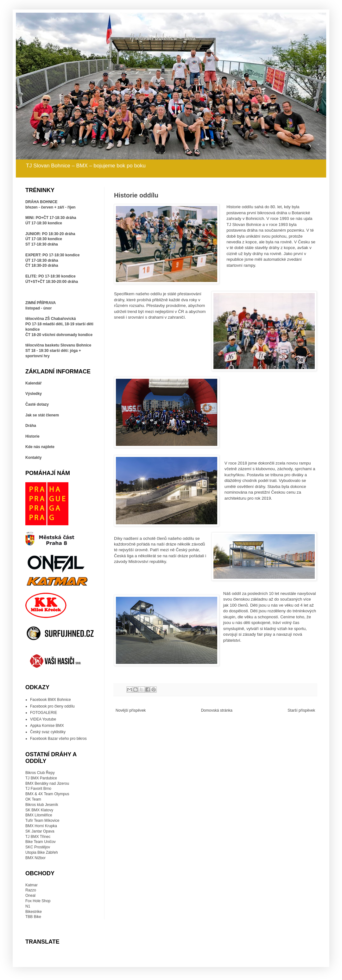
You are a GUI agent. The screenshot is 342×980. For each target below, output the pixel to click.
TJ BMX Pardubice (41, 778)
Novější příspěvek (131, 710)
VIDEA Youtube (43, 719)
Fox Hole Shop (38, 901)
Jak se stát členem (42, 415)
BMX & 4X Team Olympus (47, 794)
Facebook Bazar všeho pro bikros (58, 739)
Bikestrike (34, 912)
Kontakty (33, 458)
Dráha (31, 426)
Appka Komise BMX (47, 726)
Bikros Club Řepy (40, 773)
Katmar (32, 885)
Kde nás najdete (40, 447)
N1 (28, 906)
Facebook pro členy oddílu (52, 706)
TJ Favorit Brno (38, 789)
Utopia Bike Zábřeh (42, 852)
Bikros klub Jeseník (42, 805)
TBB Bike (33, 917)
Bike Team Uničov (41, 842)
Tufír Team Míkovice (42, 821)
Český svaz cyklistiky (48, 732)
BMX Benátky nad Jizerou (47, 783)
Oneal (30, 896)
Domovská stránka (217, 710)
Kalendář (33, 383)
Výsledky (34, 394)
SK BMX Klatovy (39, 810)
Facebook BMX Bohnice (51, 700)
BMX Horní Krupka (41, 826)
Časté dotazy (37, 404)
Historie (32, 436)
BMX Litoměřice (39, 815)
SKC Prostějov (38, 847)
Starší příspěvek (301, 710)
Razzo (31, 890)
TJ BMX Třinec (38, 837)
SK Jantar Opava (40, 831)
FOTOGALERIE (44, 713)
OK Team (33, 799)
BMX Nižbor (35, 858)
